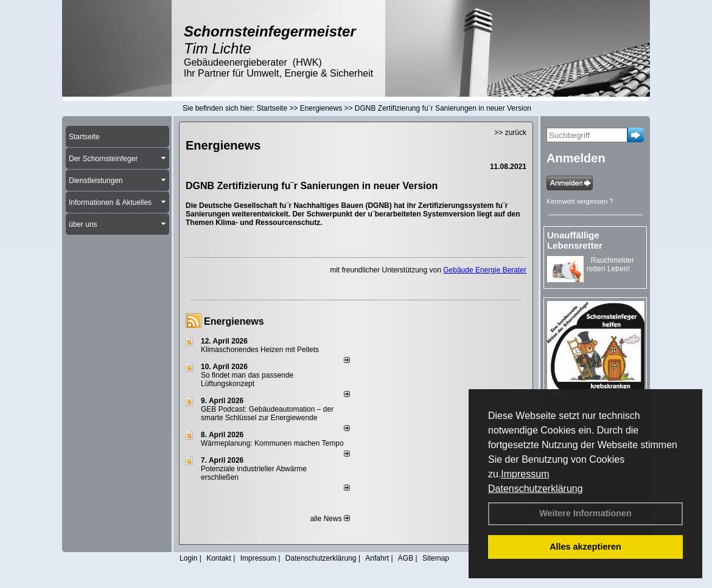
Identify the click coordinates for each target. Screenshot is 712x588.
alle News (330, 519)
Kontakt (219, 558)
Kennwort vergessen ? (580, 201)
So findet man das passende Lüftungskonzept (247, 379)
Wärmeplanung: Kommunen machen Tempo (272, 443)
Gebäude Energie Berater (485, 270)
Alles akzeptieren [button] (585, 547)
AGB (406, 558)
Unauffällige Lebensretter (575, 240)
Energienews (234, 321)
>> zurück (510, 133)
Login (188, 558)
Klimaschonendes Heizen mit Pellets (260, 350)
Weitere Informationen (585, 513)
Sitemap (436, 558)
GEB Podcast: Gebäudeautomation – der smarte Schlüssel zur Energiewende (267, 413)
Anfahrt (377, 558)
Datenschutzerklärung (536, 489)
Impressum (525, 474)
